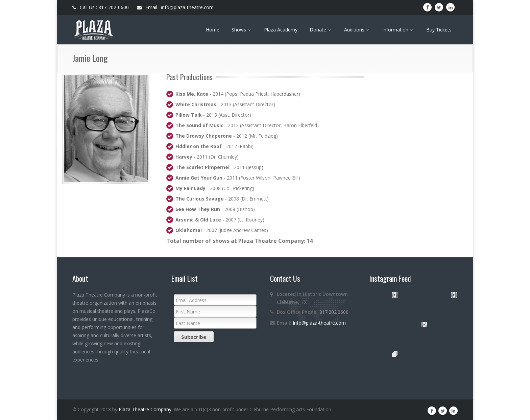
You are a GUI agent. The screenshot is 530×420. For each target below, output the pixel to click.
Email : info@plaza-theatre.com (175, 7)
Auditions (357, 30)
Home (213, 30)
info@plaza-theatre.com (319, 323)
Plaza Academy (281, 30)
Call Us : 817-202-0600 (101, 7)
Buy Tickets (439, 30)
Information (398, 30)
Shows (242, 30)
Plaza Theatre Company (145, 409)
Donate (321, 30)
